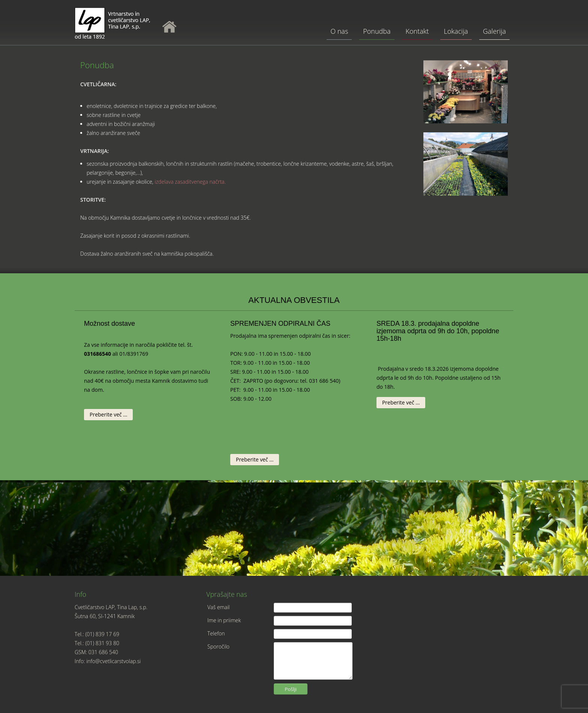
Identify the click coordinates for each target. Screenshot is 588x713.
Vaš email (218, 607)
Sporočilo (218, 646)
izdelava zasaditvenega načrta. (190, 182)
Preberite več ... (108, 414)
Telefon (216, 633)
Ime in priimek (224, 620)
